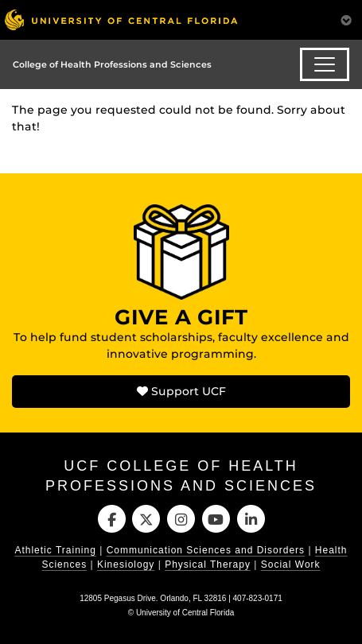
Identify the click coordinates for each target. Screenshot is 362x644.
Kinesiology (126, 564)
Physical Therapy (208, 564)
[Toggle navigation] (325, 64)
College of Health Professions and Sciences (112, 64)
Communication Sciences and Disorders (206, 550)
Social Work (291, 564)
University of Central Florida (185, 613)
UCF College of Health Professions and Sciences (181, 476)
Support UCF (181, 391)
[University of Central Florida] (121, 19)
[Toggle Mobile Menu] (346, 19)
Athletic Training (55, 550)
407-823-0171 (258, 598)
